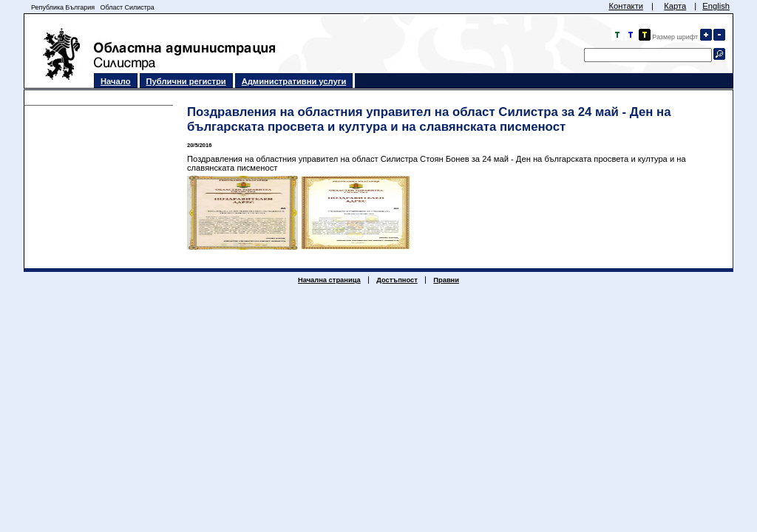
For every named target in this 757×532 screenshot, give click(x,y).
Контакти (626, 6)
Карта (675, 6)
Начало (116, 81)
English (716, 6)
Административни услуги (294, 81)
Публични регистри (186, 81)
